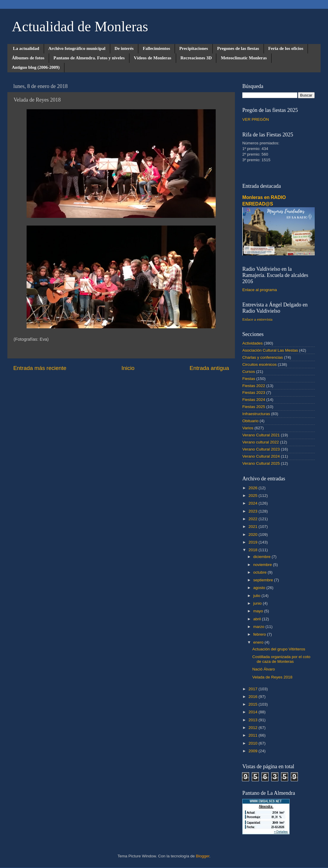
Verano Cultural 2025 (261, 463)
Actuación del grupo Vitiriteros (279, 649)
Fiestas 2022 (254, 386)
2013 (254, 720)
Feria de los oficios (286, 48)
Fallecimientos (156, 48)
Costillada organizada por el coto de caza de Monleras (281, 659)
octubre (260, 572)
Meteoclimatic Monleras (244, 58)
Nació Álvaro (264, 669)
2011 (254, 735)
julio (257, 596)
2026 (254, 488)
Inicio (128, 368)
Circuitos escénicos (259, 364)
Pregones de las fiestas (238, 48)
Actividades (253, 343)
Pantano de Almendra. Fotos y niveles (89, 58)
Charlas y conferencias (263, 357)
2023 (254, 511)
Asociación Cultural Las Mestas (270, 350)
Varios (248, 428)
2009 (254, 751)
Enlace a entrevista (257, 319)
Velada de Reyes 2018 (272, 677)
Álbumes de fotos (28, 58)
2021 (254, 527)
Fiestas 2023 (254, 393)
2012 (254, 728)
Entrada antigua (209, 368)
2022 (254, 519)
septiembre (264, 580)
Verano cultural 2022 (261, 442)
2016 (254, 697)
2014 (254, 712)
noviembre (263, 565)
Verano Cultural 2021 (261, 435)
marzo (259, 627)
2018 (254, 550)
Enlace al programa (260, 290)
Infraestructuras (256, 414)
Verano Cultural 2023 (261, 449)
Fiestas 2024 (254, 400)
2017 (254, 689)
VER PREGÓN (256, 119)
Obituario (250, 421)
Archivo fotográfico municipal (77, 48)
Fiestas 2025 (254, 407)
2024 (254, 503)
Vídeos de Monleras (153, 58)
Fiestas (249, 379)
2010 (254, 743)
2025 (254, 496)
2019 (254, 542)
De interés (124, 48)
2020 (254, 535)
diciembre (262, 557)
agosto (260, 588)
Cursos (249, 372)
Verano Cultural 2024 (261, 456)
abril (258, 619)
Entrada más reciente (40, 368)
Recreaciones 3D (196, 58)
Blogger (203, 856)
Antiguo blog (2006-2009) (36, 67)
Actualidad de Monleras (80, 26)
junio (258, 603)
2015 (254, 704)
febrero (260, 634)
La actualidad (26, 48)
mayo (259, 611)
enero (259, 642)
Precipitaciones (194, 48)
